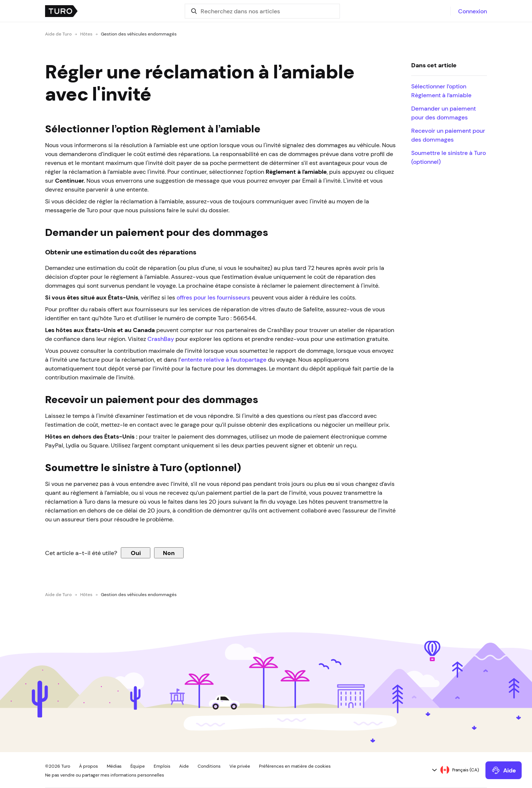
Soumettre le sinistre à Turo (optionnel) (449, 157)
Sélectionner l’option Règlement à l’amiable (441, 91)
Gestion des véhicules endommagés (139, 34)
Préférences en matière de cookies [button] (295, 766)
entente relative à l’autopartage (224, 359)
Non (169, 553)
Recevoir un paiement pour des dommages (448, 135)
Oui (136, 553)
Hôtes (86, 34)
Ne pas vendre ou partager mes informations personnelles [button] (105, 775)
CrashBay (161, 339)
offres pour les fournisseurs (213, 297)
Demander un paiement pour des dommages (444, 113)
